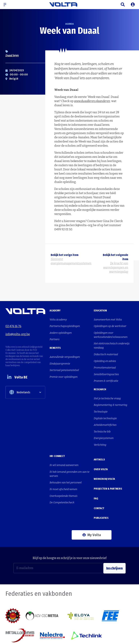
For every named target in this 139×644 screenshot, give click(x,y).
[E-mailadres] (58, 543)
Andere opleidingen (61, 331)
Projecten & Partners (108, 471)
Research (100, 384)
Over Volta (101, 455)
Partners (55, 337)
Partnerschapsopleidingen (65, 325)
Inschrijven (114, 543)
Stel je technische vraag (107, 392)
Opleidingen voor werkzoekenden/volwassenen (111, 333)
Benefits (55, 345)
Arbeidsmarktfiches (105, 416)
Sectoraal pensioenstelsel (64, 366)
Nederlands (20, 393)
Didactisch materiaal (106, 352)
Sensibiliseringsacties (106, 369)
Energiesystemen (104, 428)
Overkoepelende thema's (64, 482)
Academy (55, 310)
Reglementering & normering (110, 398)
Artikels (99, 448)
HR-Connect (57, 445)
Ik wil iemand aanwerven (64, 454)
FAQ (96, 479)
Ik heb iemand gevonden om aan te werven (69, 462)
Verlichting (100, 434)
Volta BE (19, 378)
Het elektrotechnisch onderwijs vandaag (112, 343)
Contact (99, 486)
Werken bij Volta (104, 463)
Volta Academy (58, 319)
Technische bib (102, 422)
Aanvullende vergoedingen (65, 354)
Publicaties (101, 494)
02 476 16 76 (13, 325)
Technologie (101, 404)
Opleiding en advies (105, 358)
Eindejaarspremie (60, 360)
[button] (6, 5)
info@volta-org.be (18, 332)
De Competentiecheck (62, 488)
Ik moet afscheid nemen (63, 476)
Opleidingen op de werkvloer (110, 325)
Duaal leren (12, 56)
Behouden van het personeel (66, 470)
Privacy (129, 637)
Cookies (116, 637)
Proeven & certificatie (106, 375)
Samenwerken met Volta (108, 319)
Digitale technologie (105, 410)
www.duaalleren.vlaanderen (92, 101)
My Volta (92, 510)
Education (100, 310)
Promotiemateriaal (105, 364)
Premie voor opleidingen (64, 372)
